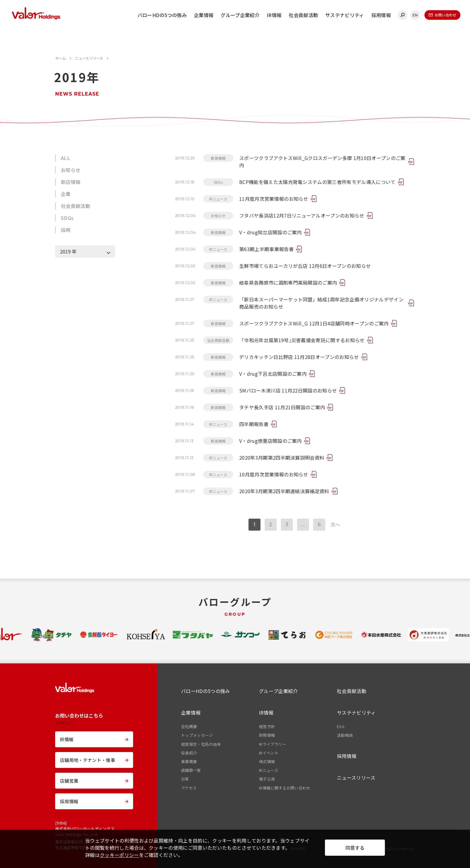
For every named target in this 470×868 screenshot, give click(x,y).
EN (415, 15)
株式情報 (267, 762)
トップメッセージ (197, 735)
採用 (66, 230)
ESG (341, 727)
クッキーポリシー (119, 855)
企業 (66, 194)
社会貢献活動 (303, 15)
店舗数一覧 (191, 770)
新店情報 (71, 182)
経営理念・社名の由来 (201, 744)
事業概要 (189, 762)
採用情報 (381, 15)
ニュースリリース (356, 778)
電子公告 (267, 779)
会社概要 (189, 727)
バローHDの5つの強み (162, 15)
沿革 (185, 779)
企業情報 (204, 15)
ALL (65, 158)
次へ (336, 524)
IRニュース (269, 770)
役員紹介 (189, 753)
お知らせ (71, 170)
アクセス (189, 788)
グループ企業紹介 (240, 15)
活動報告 (345, 735)
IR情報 (274, 15)
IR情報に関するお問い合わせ (285, 788)
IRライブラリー (273, 744)
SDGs (67, 218)
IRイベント (269, 753)
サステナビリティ (345, 15)
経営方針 (267, 727)
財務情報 (267, 735)
